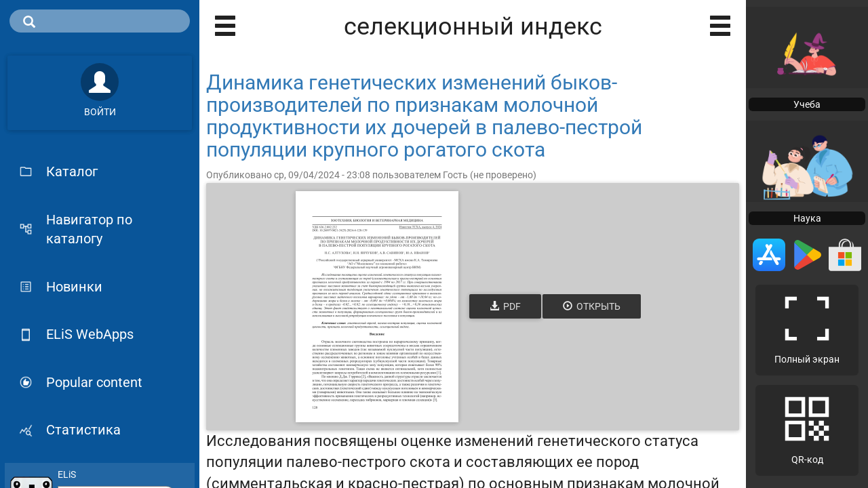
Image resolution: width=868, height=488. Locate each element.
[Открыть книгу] (377, 307)
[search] (100, 21)
